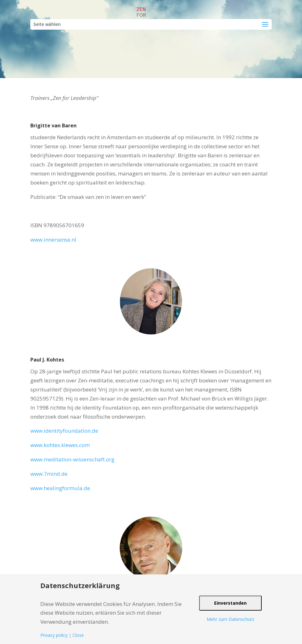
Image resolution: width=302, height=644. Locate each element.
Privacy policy (54, 635)
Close (78, 635)
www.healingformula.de (60, 488)
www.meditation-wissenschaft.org (72, 459)
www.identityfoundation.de (64, 431)
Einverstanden (230, 603)
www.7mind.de (49, 474)
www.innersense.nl (53, 240)
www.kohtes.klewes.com (60, 445)
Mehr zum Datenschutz (230, 619)
